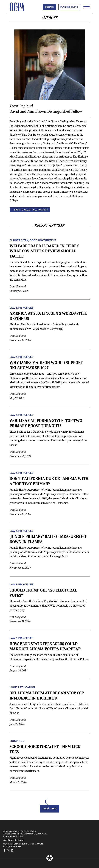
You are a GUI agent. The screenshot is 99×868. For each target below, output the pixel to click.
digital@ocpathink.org (13, 840)
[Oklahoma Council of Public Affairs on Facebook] (4, 850)
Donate (49, 7)
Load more (49, 809)
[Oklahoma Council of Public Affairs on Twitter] (8, 850)
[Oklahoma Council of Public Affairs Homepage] (17, 7)
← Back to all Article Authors (30, 210)
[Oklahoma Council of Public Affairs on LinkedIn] (12, 850)
